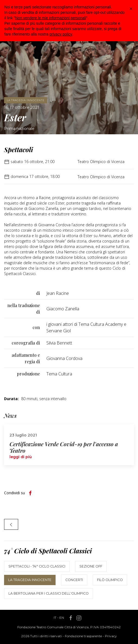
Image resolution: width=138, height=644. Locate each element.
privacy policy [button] (61, 34)
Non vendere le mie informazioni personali (51, 18)
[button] (131, 9)
